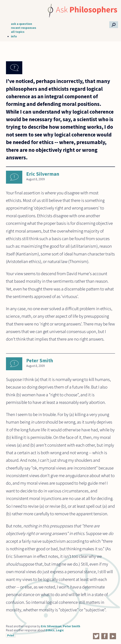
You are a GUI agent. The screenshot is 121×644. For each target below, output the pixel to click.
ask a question (21, 24)
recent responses (24, 28)
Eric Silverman (43, 174)
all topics (18, 32)
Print (11, 635)
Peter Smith (40, 360)
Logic (60, 630)
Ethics (50, 630)
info (14, 36)
